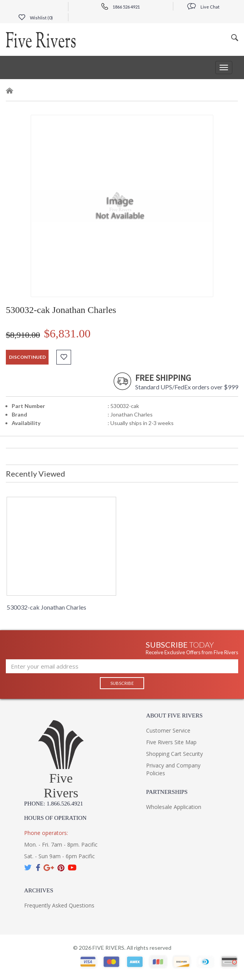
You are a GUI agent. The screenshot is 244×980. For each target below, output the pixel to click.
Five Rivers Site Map (171, 742)
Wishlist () (36, 18)
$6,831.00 (67, 333)
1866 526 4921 (121, 7)
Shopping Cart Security (174, 754)
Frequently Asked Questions (59, 905)
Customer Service (168, 730)
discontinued (27, 357)
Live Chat (203, 7)
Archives (39, 890)
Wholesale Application (174, 807)
